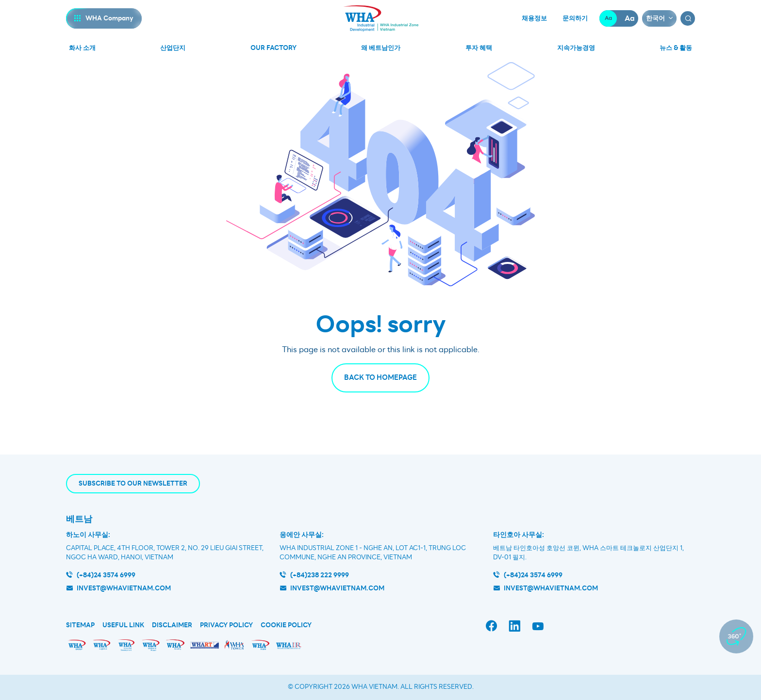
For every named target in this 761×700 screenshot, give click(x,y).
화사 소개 (82, 48)
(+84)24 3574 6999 (106, 575)
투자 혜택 (479, 48)
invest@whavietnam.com (124, 588)
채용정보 (534, 18)
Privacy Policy (226, 625)
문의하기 (575, 18)
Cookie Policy (286, 625)
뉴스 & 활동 (676, 48)
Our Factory (273, 48)
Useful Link (123, 625)
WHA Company (109, 18)
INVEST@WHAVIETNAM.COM (551, 588)
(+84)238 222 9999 (320, 575)
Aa (608, 18)
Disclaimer (172, 625)
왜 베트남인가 (381, 48)
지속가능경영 (576, 48)
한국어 (655, 18)
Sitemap (80, 625)
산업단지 (173, 48)
